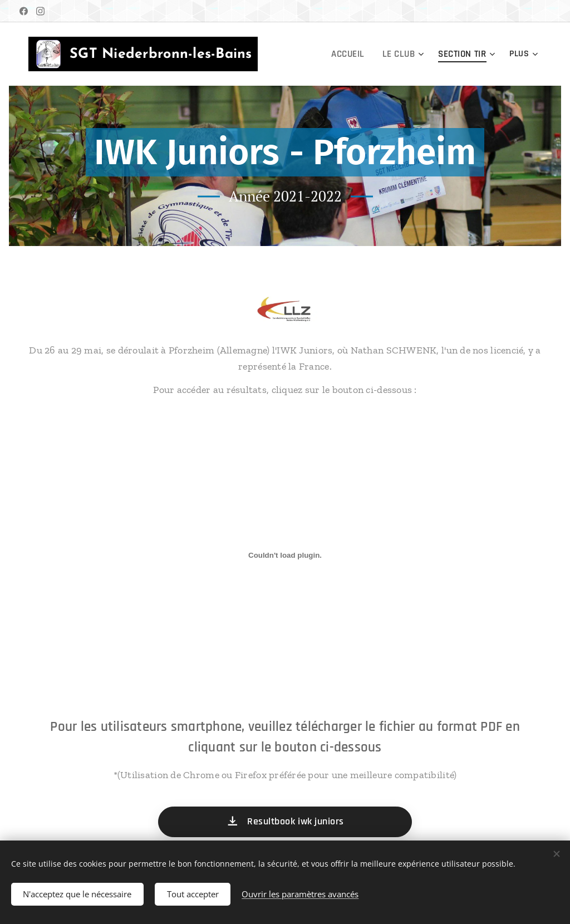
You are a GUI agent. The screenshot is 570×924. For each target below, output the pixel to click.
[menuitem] (353, 54)
